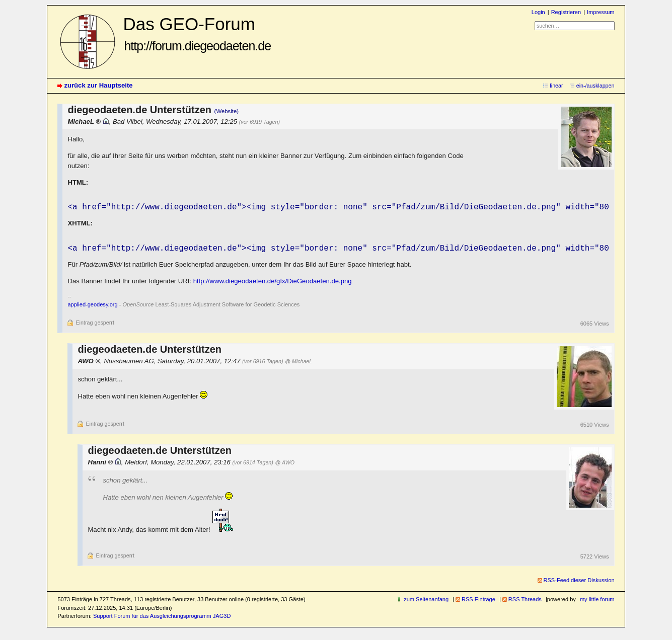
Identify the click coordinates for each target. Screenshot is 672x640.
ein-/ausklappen (595, 86)
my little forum (597, 601)
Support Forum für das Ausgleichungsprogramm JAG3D (162, 618)
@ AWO (285, 464)
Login (538, 12)
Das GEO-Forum (197, 33)
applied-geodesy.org (92, 306)
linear (556, 86)
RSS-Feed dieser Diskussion (579, 582)
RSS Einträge (478, 601)
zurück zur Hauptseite (98, 85)
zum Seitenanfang (426, 601)
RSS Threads (525, 601)
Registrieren (566, 12)
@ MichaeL (298, 363)
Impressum (601, 12)
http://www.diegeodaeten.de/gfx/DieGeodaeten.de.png (273, 283)
